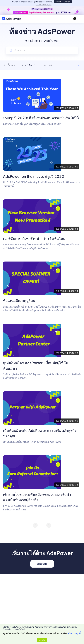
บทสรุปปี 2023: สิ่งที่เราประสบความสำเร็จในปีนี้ (41, 118)
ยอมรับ (42, 640)
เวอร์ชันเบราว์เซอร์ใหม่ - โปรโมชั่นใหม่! (35, 239)
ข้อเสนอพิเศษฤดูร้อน (19, 301)
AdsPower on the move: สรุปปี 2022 (34, 176)
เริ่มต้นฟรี (42, 564)
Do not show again (44, 4)
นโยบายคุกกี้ (74, 633)
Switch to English (63, 2)
